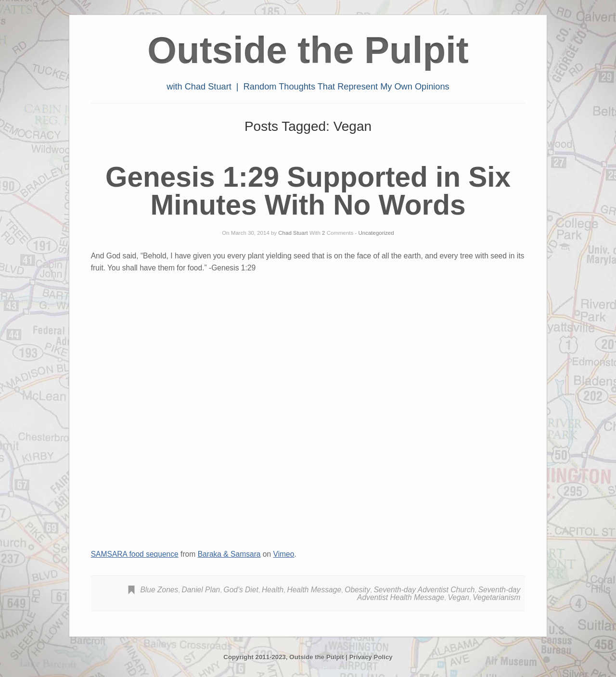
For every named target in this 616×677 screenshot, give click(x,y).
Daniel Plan (201, 590)
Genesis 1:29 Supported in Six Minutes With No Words (308, 191)
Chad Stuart (293, 233)
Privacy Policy (371, 657)
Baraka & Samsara (229, 554)
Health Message (314, 590)
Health (273, 590)
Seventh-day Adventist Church (424, 590)
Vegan (458, 597)
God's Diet (241, 590)
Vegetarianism (496, 597)
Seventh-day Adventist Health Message (439, 594)
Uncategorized (376, 233)
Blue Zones (159, 590)
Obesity (357, 590)
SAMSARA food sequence (135, 554)
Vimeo (284, 554)
